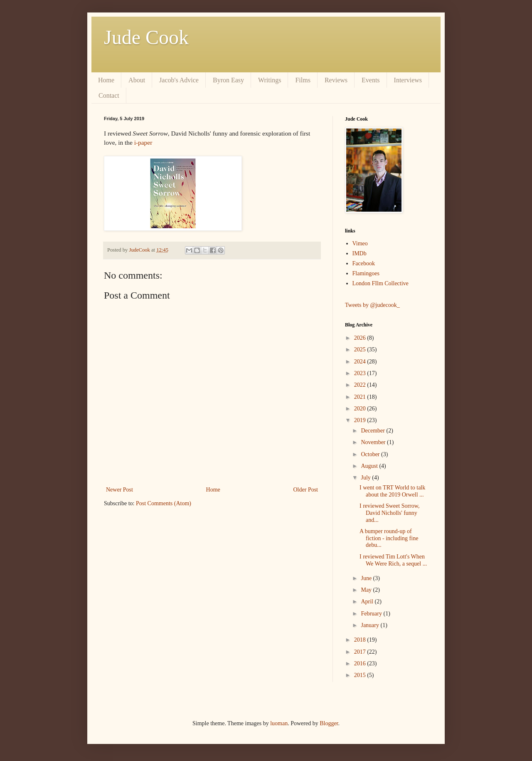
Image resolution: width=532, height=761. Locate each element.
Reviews (336, 80)
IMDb (360, 253)
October (371, 454)
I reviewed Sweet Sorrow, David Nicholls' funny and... (390, 513)
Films (303, 80)
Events (371, 80)
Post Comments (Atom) (164, 503)
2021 (361, 397)
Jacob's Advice (179, 80)
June (367, 578)
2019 (361, 420)
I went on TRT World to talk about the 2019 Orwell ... (392, 491)
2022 (361, 385)
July (366, 478)
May (367, 590)
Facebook (364, 263)
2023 (361, 373)
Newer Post (119, 490)
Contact (109, 95)
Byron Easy (228, 80)
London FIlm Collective (381, 283)
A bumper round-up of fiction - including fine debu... (389, 538)
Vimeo (360, 243)
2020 (361, 409)
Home (106, 80)
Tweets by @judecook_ (372, 305)
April (368, 602)
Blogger (329, 723)
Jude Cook (146, 37)
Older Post (306, 490)
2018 (361, 640)
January (371, 625)
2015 (361, 675)
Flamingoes (366, 273)
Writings (270, 80)
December (373, 431)
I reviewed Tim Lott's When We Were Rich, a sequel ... (393, 560)
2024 (361, 362)
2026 (361, 338)
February (372, 614)
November (374, 442)
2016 (361, 663)
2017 (361, 652)
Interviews (408, 80)
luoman (279, 723)
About (137, 80)
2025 (361, 350)
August (370, 466)
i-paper (143, 142)
